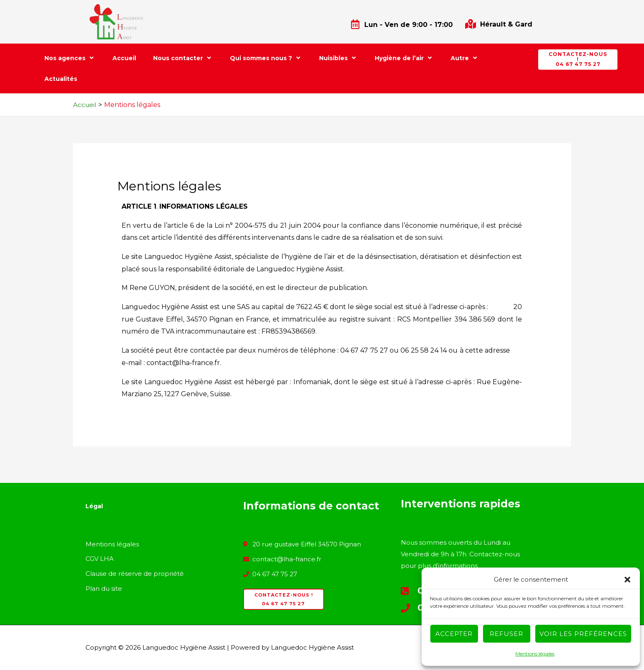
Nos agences (70, 58)
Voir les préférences (583, 634)
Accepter (454, 634)
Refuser (506, 634)
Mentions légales (535, 654)
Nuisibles (338, 58)
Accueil (124, 58)
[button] (627, 580)
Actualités (61, 79)
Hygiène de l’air (404, 58)
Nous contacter (183, 58)
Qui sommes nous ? (266, 58)
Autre (465, 58)
